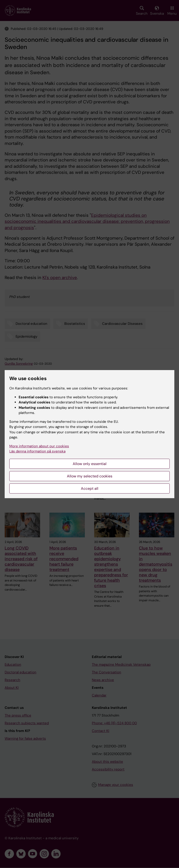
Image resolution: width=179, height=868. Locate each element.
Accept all (90, 488)
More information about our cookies (39, 446)
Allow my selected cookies (90, 476)
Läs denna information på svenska (37, 451)
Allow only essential (90, 464)
